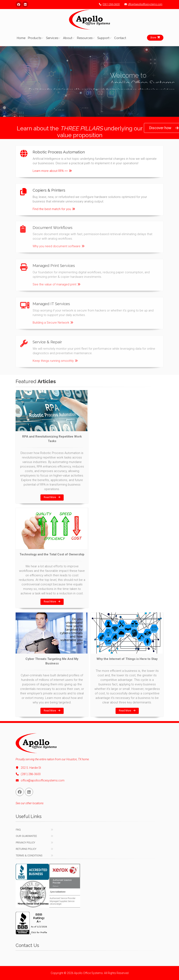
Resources (85, 38)
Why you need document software (59, 243)
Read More (52, 497)
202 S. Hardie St (28, 768)
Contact (120, 38)
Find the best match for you (54, 209)
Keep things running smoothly (55, 358)
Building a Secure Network (53, 320)
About (68, 38)
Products (34, 38)
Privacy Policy (25, 843)
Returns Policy (26, 849)
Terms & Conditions (29, 855)
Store (155, 38)
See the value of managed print (57, 281)
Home (21, 38)
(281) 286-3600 (108, 4)
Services (52, 38)
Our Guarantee (26, 836)
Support (103, 38)
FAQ (18, 830)
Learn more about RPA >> (52, 171)
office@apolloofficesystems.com (142, 4)
